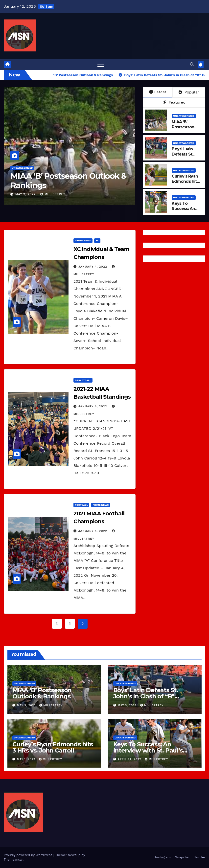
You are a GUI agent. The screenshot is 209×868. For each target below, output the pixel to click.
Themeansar (13, 859)
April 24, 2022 (130, 759)
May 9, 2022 (26, 194)
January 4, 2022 (93, 267)
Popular (189, 92)
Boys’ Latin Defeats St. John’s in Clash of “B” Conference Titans (146, 696)
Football (81, 505)
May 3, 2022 (128, 705)
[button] (192, 64)
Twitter (200, 857)
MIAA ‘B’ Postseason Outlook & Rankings (69, 181)
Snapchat (183, 857)
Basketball (83, 380)
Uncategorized (22, 168)
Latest (158, 92)
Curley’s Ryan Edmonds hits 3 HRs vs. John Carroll (185, 184)
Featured (174, 102)
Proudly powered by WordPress (29, 855)
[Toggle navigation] (101, 64)
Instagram (163, 857)
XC (97, 240)
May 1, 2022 (27, 759)
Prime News (83, 240)
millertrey (53, 194)
